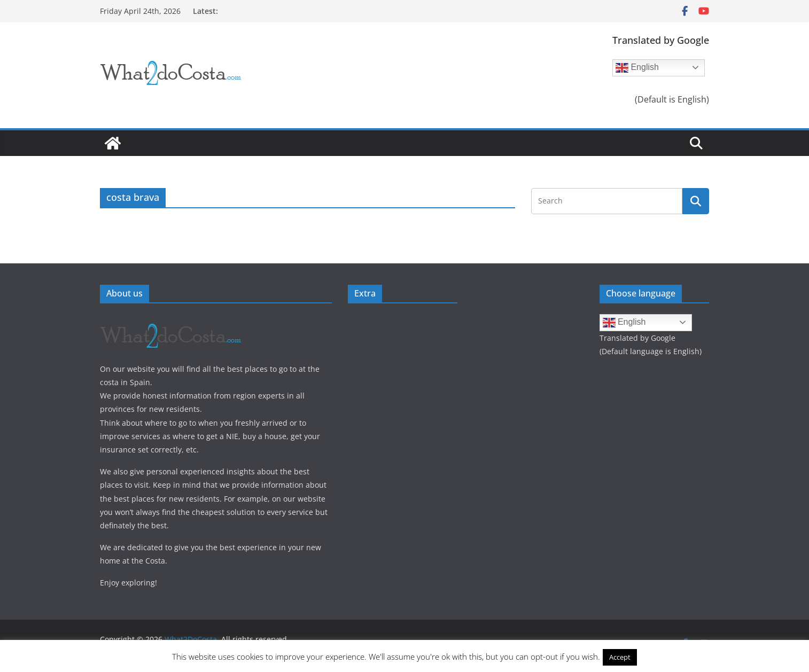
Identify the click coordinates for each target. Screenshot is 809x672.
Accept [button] (620, 657)
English (637, 68)
